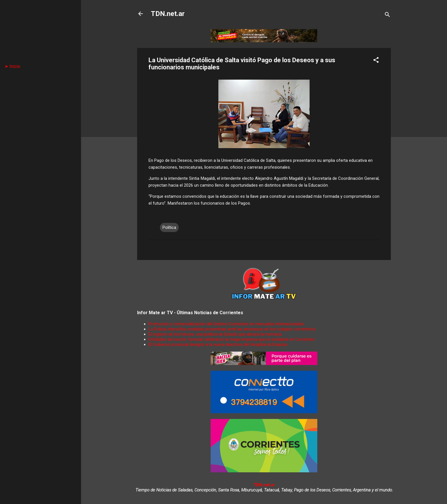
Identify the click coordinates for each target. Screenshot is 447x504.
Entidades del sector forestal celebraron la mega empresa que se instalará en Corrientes (232, 339)
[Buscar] (387, 16)
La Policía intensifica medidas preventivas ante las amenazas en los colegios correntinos (232, 329)
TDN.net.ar (168, 14)
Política (169, 227)
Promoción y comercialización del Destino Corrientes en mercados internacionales (226, 324)
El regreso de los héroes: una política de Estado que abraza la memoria (215, 334)
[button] (376, 61)
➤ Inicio (12, 66)
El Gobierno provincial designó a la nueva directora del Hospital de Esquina (218, 344)
